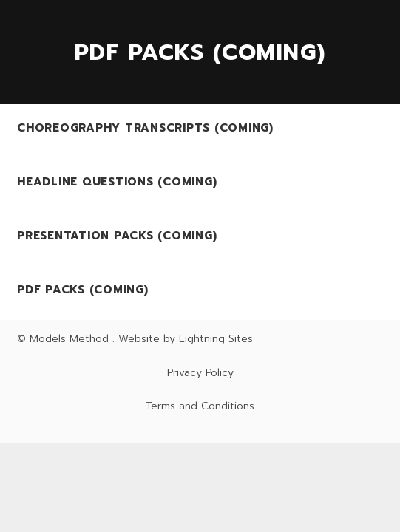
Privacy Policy (200, 373)
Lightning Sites (216, 339)
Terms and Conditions (200, 406)
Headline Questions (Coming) (117, 182)
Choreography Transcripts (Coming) (145, 128)
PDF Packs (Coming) (83, 290)
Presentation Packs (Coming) (117, 236)
